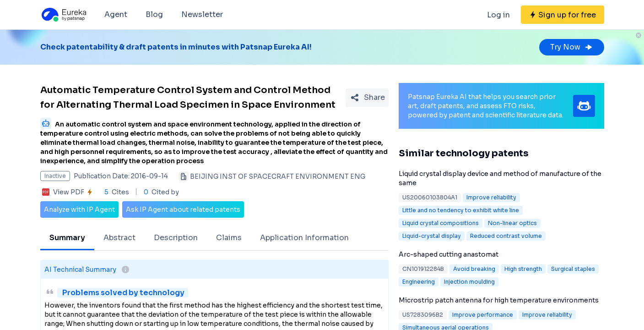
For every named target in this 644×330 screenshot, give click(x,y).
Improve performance (483, 315)
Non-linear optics (512, 223)
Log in (498, 15)
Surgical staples (573, 269)
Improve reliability (491, 197)
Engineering (419, 282)
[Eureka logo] (63, 15)
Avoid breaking (474, 269)
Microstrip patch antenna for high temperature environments (499, 300)
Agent (116, 14)
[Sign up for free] (563, 15)
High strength (523, 269)
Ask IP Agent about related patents (183, 209)
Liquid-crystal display (432, 236)
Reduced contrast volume (506, 236)
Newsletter (202, 14)
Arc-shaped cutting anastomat (449, 254)
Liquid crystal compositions (441, 223)
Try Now (572, 47)
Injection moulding (469, 282)
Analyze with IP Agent (79, 209)
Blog (154, 14)
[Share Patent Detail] (367, 98)
